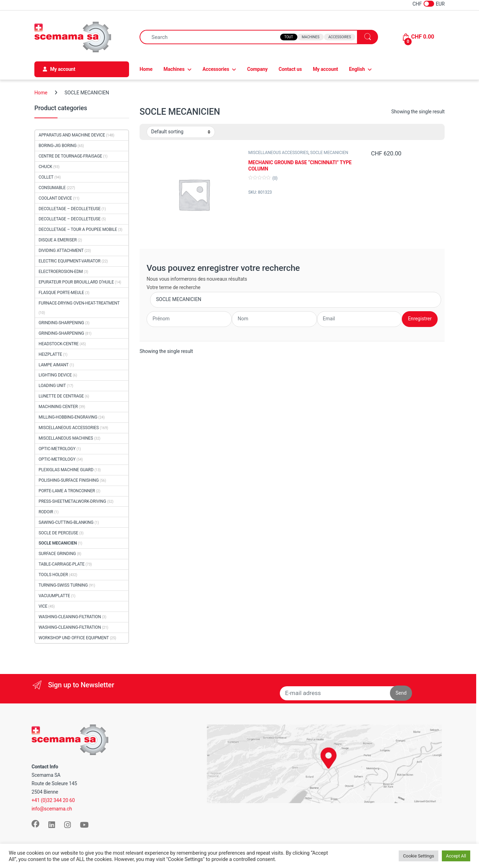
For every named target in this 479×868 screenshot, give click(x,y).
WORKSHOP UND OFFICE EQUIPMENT (74, 638)
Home (146, 69)
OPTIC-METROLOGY (57, 449)
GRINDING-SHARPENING (61, 323)
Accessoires (339, 37)
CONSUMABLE (52, 188)
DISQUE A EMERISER (58, 240)
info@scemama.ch (52, 809)
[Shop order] (181, 132)
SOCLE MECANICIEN (329, 153)
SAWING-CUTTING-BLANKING (66, 522)
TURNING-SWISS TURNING (63, 585)
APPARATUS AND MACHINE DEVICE (72, 135)
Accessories (216, 69)
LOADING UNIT (52, 386)
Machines (310, 37)
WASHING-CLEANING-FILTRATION (70, 617)
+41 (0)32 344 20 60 (53, 800)
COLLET (46, 177)
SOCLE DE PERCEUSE (58, 533)
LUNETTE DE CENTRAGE (61, 396)
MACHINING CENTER (58, 407)
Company (257, 69)
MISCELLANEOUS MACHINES (66, 438)
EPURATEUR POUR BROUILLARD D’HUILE (76, 282)
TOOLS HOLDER (53, 575)
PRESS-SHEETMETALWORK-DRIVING (72, 501)
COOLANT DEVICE (55, 198)
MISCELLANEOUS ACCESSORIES (278, 153)
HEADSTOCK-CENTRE (59, 344)
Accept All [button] (456, 856)
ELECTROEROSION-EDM (61, 272)
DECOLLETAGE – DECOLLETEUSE (70, 209)
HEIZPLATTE (50, 354)
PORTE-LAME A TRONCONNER (67, 491)
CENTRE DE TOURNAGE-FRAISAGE (70, 156)
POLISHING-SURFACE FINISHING (69, 480)
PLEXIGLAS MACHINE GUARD (66, 470)
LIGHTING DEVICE (55, 375)
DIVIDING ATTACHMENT (61, 251)
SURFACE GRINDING (57, 554)
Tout (289, 37)
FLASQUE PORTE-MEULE (61, 293)
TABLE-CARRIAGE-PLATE (62, 564)
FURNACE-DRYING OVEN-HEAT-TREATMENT (79, 303)
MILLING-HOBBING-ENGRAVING (68, 417)
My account (325, 69)
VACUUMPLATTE (54, 596)
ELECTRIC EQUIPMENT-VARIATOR (70, 261)
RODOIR (46, 512)
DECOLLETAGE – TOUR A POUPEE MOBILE (78, 229)
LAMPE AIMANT (54, 365)
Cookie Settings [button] (419, 856)
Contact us (290, 69)
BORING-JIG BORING (58, 146)
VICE (43, 606)
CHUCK (45, 167)
